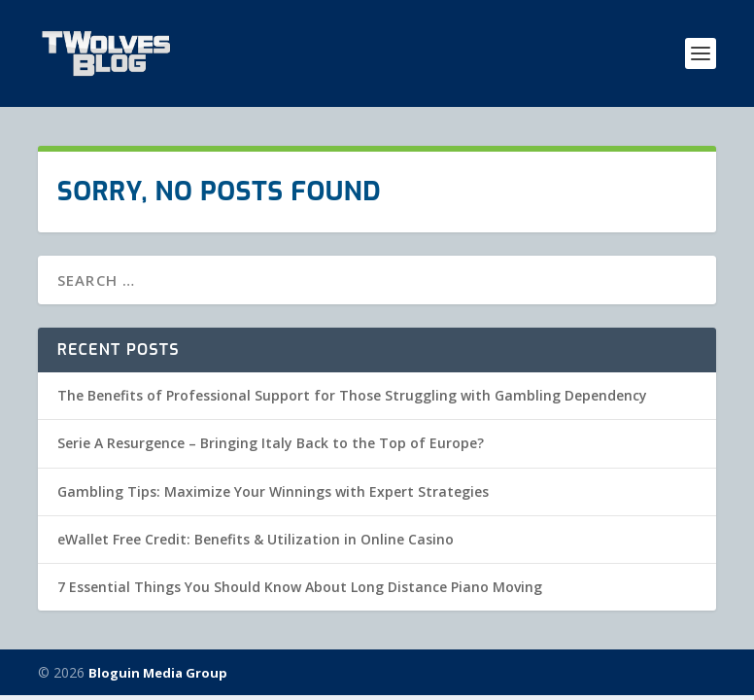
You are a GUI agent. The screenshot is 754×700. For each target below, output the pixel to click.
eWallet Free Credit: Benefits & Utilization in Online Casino (256, 539)
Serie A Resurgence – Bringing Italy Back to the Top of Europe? (271, 443)
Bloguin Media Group (158, 673)
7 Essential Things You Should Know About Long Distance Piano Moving (300, 587)
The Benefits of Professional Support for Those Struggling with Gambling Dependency (352, 395)
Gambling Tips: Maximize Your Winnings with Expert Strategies (273, 491)
